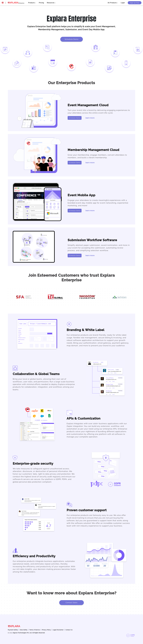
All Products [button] (112, 3)
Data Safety (24, 630)
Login (123, 3)
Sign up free (135, 3)
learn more (90, 118)
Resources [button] (51, 3)
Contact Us (69, 630)
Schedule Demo (72, 39)
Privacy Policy (46, 630)
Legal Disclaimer (58, 630)
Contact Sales (71, 603)
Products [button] (31, 3)
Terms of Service (35, 630)
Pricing (41, 3)
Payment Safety (13, 630)
